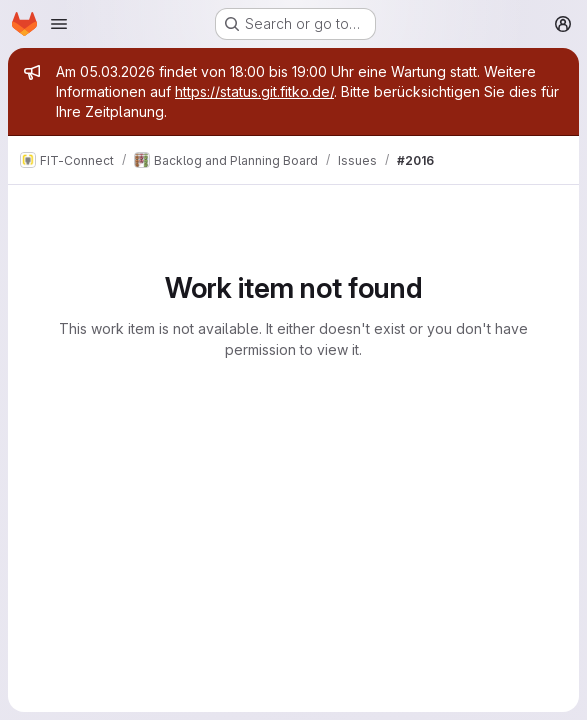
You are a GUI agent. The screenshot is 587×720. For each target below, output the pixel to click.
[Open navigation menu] (59, 24)
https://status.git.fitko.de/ (254, 91)
